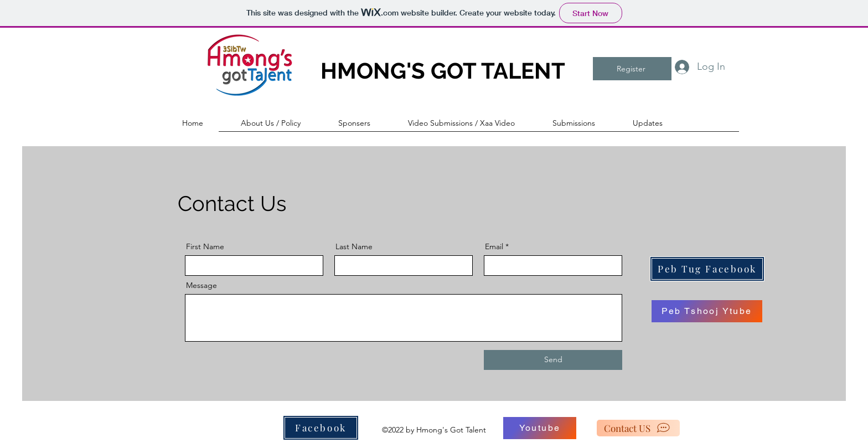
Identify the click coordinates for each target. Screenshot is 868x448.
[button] (281, 123)
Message (201, 285)
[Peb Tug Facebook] (707, 269)
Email (494, 246)
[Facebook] (321, 428)
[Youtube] (540, 428)
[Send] (553, 360)
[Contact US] (638, 428)
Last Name (354, 246)
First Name (205, 246)
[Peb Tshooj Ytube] (707, 311)
